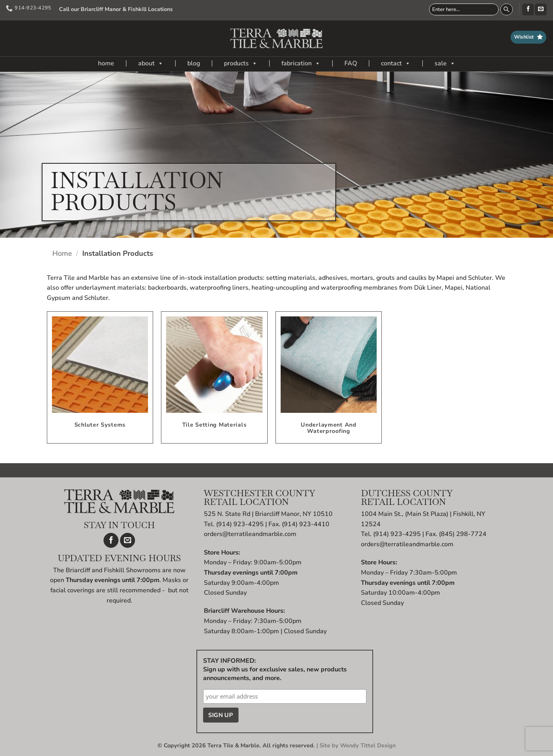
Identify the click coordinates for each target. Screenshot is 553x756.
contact (396, 63)
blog (194, 63)
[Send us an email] (541, 9)
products (241, 63)
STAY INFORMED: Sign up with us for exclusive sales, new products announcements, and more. (275, 669)
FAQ (351, 63)
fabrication (301, 63)
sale (445, 63)
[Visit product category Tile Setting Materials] (214, 377)
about (151, 63)
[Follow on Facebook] (528, 9)
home (106, 63)
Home (62, 253)
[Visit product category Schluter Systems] (100, 377)
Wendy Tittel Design (368, 745)
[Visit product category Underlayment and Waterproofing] (329, 377)
